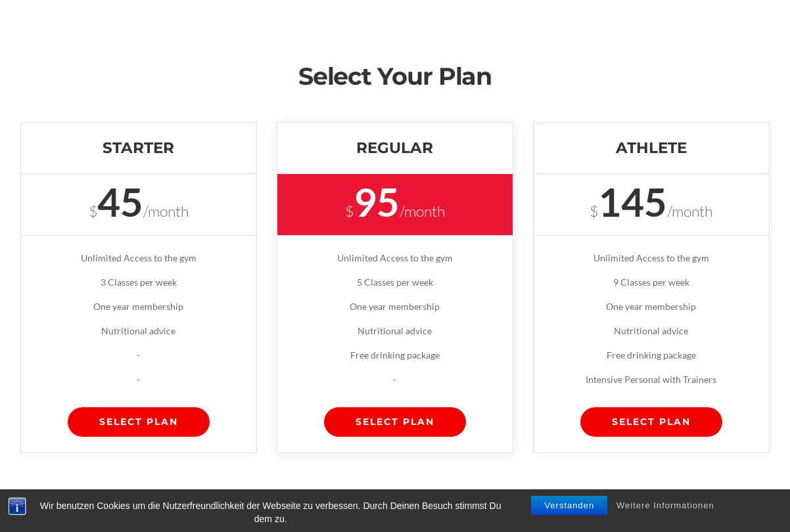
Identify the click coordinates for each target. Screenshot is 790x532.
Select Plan (139, 422)
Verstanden (569, 505)
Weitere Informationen (665, 505)
